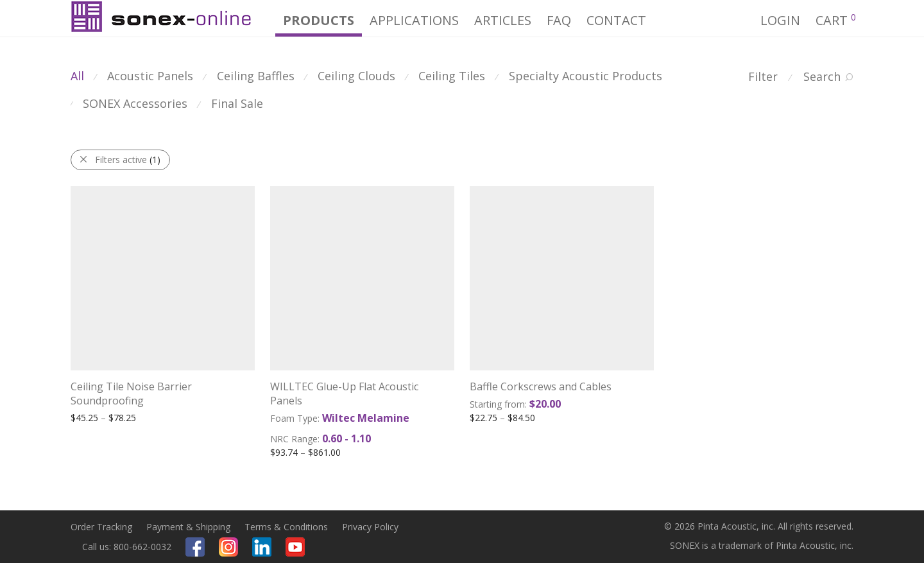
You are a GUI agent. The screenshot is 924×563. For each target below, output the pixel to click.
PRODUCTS (319, 20)
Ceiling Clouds (356, 76)
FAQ (559, 20)
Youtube (295, 547)
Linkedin (262, 547)
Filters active (128, 160)
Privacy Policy (370, 527)
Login (780, 20)
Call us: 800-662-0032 (127, 547)
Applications (414, 20)
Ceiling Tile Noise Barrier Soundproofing (131, 394)
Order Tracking (101, 527)
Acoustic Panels (150, 76)
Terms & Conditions (286, 527)
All (77, 76)
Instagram (228, 547)
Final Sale (237, 103)
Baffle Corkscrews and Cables (541, 386)
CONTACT (616, 20)
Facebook (195, 547)
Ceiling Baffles (256, 76)
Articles (503, 20)
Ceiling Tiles (452, 76)
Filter (763, 76)
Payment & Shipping (188, 527)
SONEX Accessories (135, 103)
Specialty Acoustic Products (586, 76)
